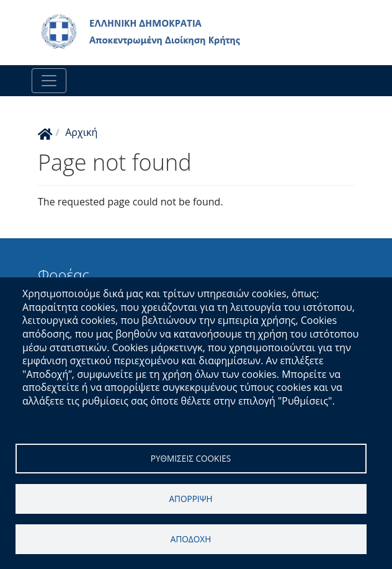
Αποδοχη (191, 539)
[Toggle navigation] (49, 81)
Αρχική (81, 132)
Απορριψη (190, 499)
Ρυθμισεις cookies (191, 458)
